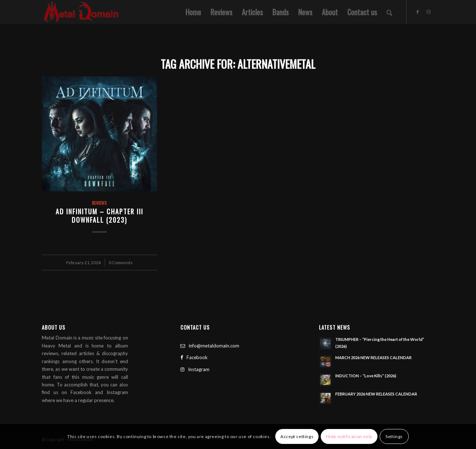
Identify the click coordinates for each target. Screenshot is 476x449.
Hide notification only (349, 436)
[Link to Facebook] (418, 12)
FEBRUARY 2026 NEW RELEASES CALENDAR (376, 394)
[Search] (389, 12)
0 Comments (121, 262)
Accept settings (297, 436)
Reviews (99, 203)
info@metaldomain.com (210, 346)
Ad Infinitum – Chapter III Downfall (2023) (99, 216)
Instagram (195, 369)
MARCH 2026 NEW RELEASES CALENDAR (373, 357)
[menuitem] (193, 12)
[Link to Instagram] (429, 12)
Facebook (194, 357)
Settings (394, 436)
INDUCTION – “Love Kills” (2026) (366, 376)
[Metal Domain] (81, 12)
